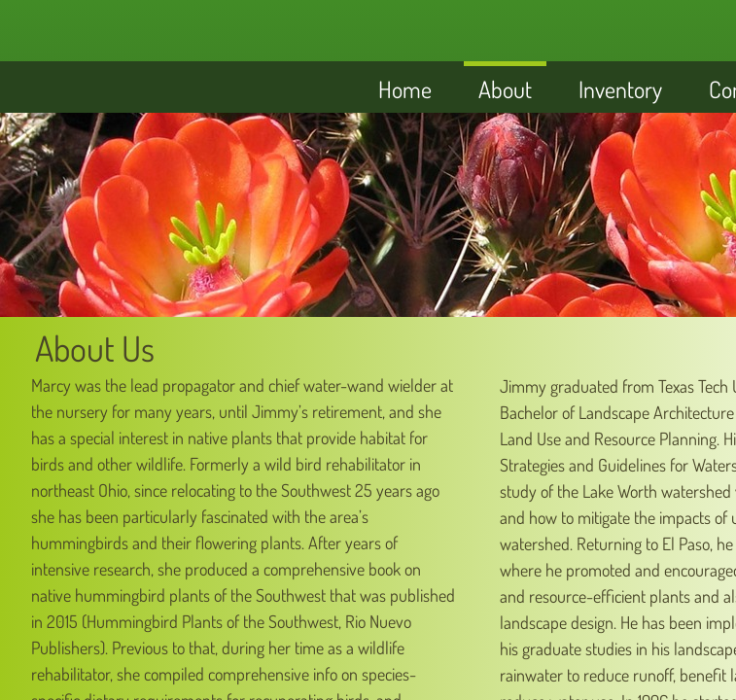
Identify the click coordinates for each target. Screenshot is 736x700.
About (505, 89)
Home (405, 89)
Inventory (620, 89)
